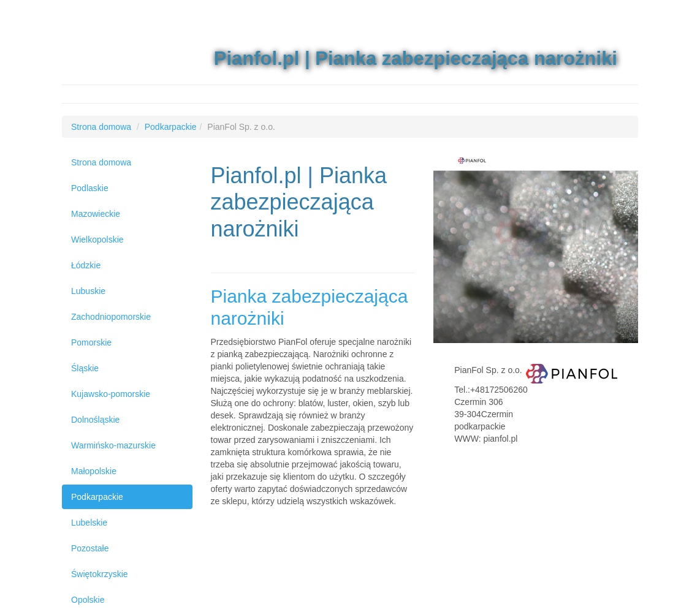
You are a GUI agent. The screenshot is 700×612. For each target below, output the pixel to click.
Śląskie (85, 368)
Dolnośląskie (95, 420)
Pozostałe (90, 548)
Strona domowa (101, 162)
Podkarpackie (97, 497)
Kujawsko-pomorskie (111, 394)
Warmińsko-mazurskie (113, 445)
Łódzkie (86, 265)
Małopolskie (94, 471)
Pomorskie (91, 342)
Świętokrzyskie (100, 574)
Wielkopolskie (97, 240)
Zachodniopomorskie (111, 317)
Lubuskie (88, 291)
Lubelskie (89, 523)
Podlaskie (90, 188)
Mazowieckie (96, 214)
